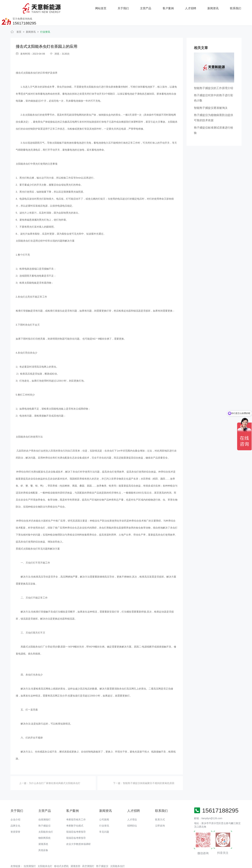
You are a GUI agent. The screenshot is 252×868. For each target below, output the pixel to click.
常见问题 (104, 820)
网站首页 (59, 7)
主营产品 (104, 7)
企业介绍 (15, 808)
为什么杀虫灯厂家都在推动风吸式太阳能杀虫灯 (55, 772)
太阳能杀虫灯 (46, 820)
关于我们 (81, 7)
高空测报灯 (88, 855)
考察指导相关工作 (76, 808)
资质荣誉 (15, 820)
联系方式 (160, 808)
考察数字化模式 (75, 814)
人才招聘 (148, 7)
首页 (19, 21)
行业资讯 (45, 21)
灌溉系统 (43, 833)
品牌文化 (15, 814)
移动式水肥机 (61, 855)
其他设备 (43, 839)
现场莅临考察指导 (76, 820)
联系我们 (193, 7)
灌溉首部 (75, 855)
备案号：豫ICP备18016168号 (125, 864)
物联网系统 (44, 827)
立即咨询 (160, 814)
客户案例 (126, 7)
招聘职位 (132, 814)
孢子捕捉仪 (44, 814)
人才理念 (132, 808)
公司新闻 (104, 808)
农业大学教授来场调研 (78, 833)
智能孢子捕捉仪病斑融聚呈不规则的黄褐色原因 (149, 772)
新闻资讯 (171, 7)
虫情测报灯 (44, 808)
